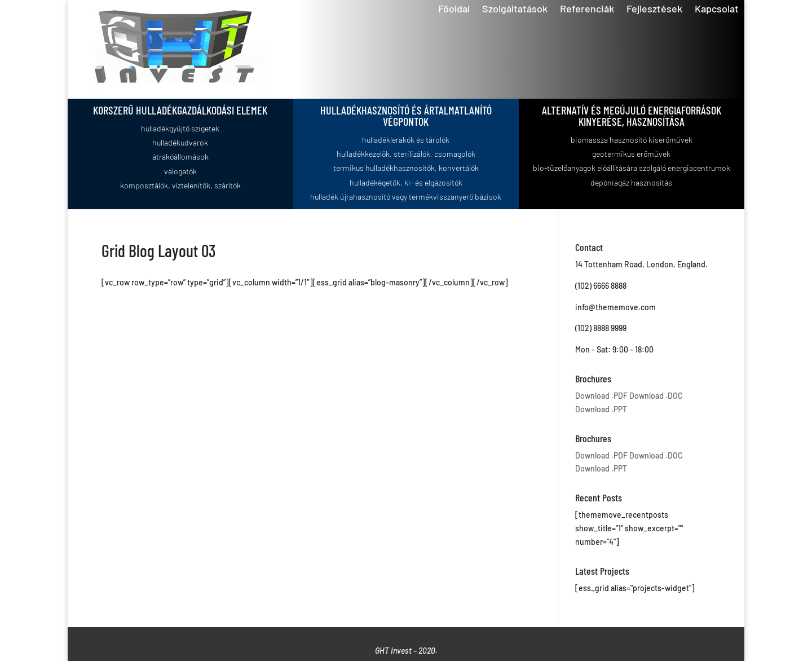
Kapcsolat (717, 10)
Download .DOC (656, 396)
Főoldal (454, 10)
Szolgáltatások (515, 10)
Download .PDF (601, 396)
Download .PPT (601, 409)
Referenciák (587, 10)
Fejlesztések (654, 10)
